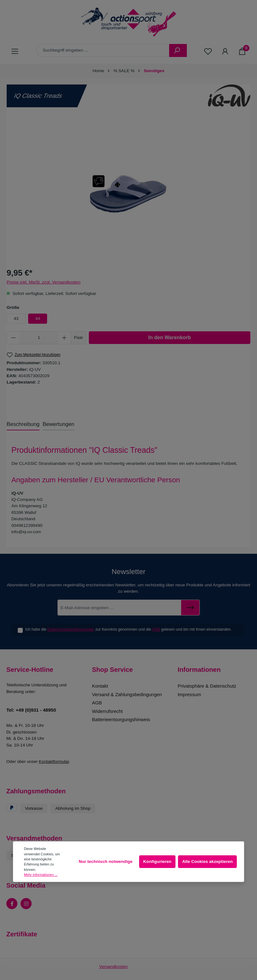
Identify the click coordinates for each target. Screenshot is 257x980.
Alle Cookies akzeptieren (207, 861)
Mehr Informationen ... (41, 875)
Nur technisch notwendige (106, 861)
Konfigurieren (157, 861)
